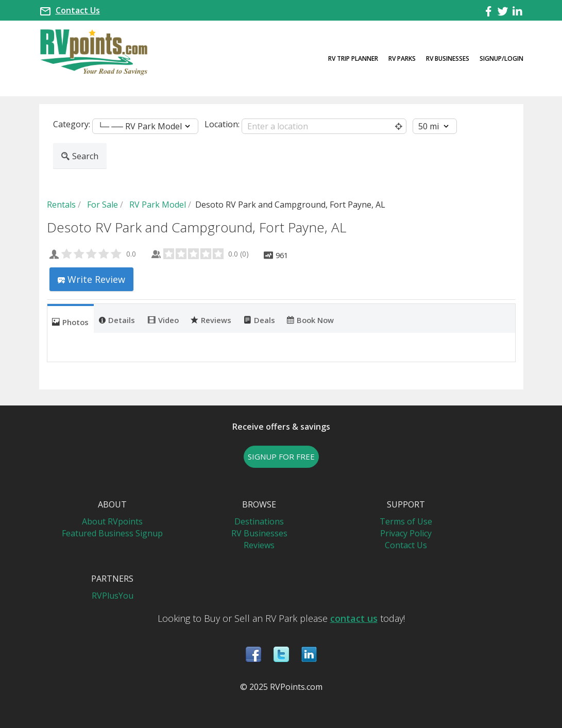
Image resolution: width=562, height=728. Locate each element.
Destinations (259, 521)
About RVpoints (112, 521)
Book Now (310, 319)
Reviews (211, 319)
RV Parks (402, 58)
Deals (259, 319)
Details (117, 319)
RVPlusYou (113, 596)
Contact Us (78, 10)
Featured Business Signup (112, 533)
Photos (70, 321)
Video (163, 319)
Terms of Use (406, 521)
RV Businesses (448, 58)
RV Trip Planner (353, 58)
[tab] (71, 318)
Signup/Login (501, 58)
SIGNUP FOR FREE (281, 456)
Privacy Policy (406, 533)
